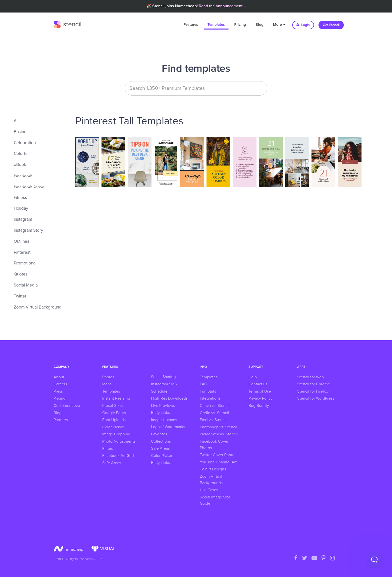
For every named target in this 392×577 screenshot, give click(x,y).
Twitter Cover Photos (218, 455)
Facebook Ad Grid (118, 456)
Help (253, 377)
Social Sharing (163, 377)
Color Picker (113, 427)
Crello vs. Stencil (214, 413)
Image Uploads (164, 420)
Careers (60, 384)
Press (58, 391)
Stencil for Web (310, 377)
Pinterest (22, 253)
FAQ (203, 384)
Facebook (23, 176)
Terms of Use (260, 391)
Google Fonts (114, 413)
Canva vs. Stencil (215, 406)
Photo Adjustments (119, 441)
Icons (107, 384)
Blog (259, 25)
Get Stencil (331, 25)
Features (191, 25)
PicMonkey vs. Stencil (219, 434)
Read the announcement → (222, 6)
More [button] (279, 25)
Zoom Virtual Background (38, 307)
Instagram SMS (164, 384)
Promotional (25, 263)
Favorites (159, 434)
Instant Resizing (116, 398)
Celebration (25, 143)
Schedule (159, 391)
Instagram (23, 220)
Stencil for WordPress (316, 398)
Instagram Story (28, 231)
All (16, 121)
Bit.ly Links (160, 413)
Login (303, 25)
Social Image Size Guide (215, 500)
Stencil (67, 24)
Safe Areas (112, 463)
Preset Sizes (113, 406)
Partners (61, 420)
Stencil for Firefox (313, 391)
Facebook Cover (29, 187)
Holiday (21, 209)
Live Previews (163, 406)
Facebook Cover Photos (214, 445)
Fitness (20, 198)
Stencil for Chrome (314, 384)
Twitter (20, 296)
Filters (108, 449)
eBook (20, 165)
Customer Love (67, 406)
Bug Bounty (259, 406)
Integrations (210, 398)
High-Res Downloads (169, 398)
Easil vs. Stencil (213, 420)
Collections (161, 441)
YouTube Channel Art (218, 462)
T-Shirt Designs (213, 469)
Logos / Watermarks (168, 427)
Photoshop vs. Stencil (218, 427)
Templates (216, 25)
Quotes (21, 274)
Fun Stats (208, 391)
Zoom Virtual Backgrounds (211, 480)
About (59, 377)
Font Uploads (114, 420)
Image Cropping (116, 434)
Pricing (240, 25)
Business (22, 132)
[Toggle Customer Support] (374, 559)
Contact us (258, 384)
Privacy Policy (260, 398)
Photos (108, 377)
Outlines (21, 242)
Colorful (21, 154)
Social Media (26, 285)
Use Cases (209, 490)
